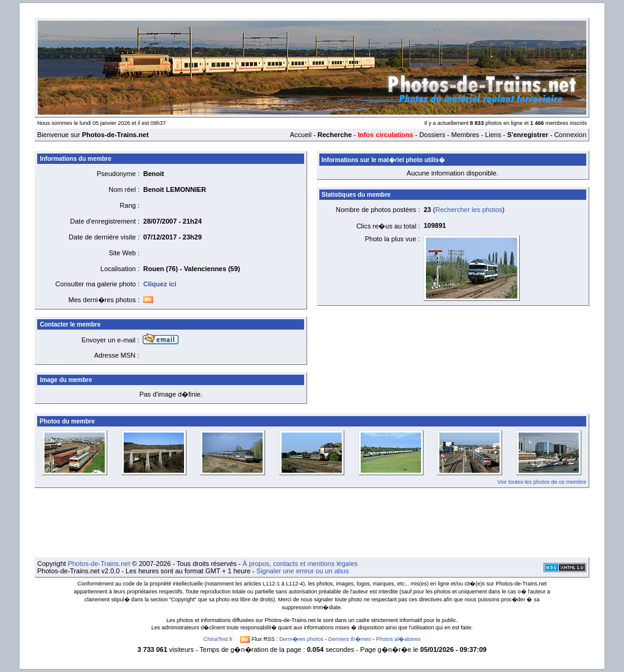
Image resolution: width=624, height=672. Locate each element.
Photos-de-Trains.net (99, 564)
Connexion (570, 135)
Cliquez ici (160, 284)
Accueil (301, 135)
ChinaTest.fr (218, 639)
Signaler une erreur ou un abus (303, 571)
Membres (465, 135)
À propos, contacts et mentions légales (300, 564)
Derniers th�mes (350, 639)
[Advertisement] (312, 523)
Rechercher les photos (469, 210)
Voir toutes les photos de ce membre (542, 482)
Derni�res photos (301, 639)
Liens (493, 135)
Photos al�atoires (399, 639)
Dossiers (432, 135)
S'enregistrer (527, 135)
